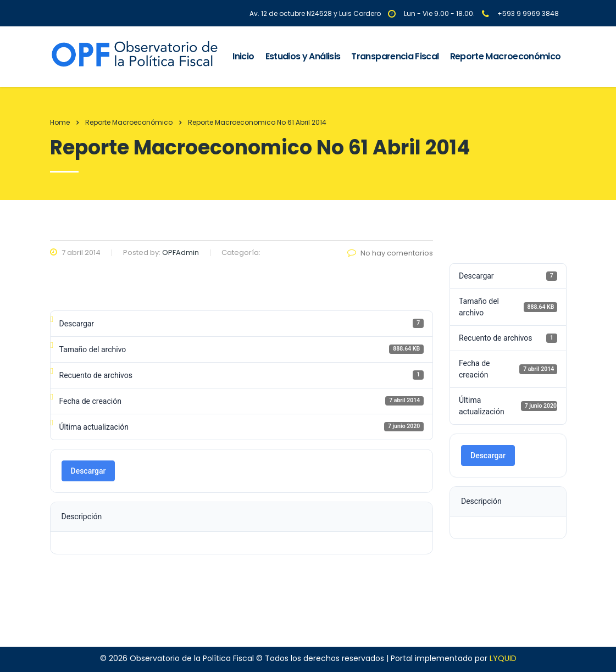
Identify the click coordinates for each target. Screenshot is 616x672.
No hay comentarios (390, 253)
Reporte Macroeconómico (506, 56)
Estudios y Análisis (303, 56)
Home (60, 122)
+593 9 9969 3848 (528, 13)
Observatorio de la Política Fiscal (192, 658)
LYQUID (503, 658)
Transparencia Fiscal (395, 56)
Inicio (243, 56)
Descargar (88, 471)
